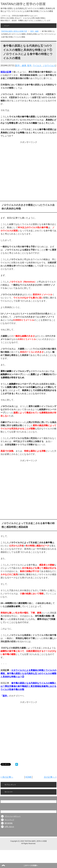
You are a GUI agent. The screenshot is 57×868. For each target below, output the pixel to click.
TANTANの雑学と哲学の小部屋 (23, 4)
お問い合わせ (9, 827)
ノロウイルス (49, 66)
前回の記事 (6, 72)
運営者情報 (8, 823)
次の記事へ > (50, 777)
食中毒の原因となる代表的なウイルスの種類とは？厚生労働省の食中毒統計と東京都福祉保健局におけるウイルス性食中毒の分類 (28, 686)
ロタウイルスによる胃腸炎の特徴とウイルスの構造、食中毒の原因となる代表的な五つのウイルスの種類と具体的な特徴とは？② (28, 673)
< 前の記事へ (7, 777)
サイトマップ (9, 820)
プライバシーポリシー (12, 816)
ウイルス (37, 66)
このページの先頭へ (31, 865)
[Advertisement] (28, 172)
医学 (29, 66)
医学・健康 (21, 66)
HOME (28, 777)
